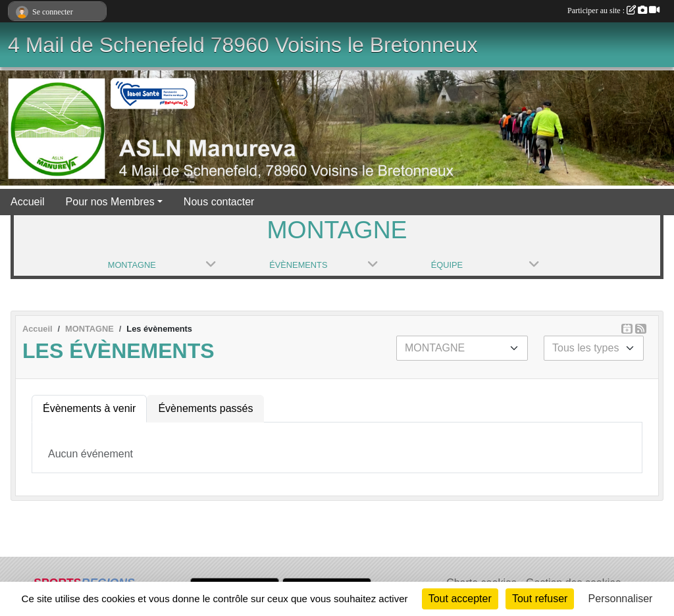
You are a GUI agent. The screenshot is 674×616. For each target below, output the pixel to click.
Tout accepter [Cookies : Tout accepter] (460, 599)
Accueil (28, 202)
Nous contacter (219, 202)
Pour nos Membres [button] (110, 202)
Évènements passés (205, 408)
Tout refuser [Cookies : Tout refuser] (540, 599)
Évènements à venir (89, 408)
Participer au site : (613, 11)
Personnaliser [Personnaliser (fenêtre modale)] (621, 599)
